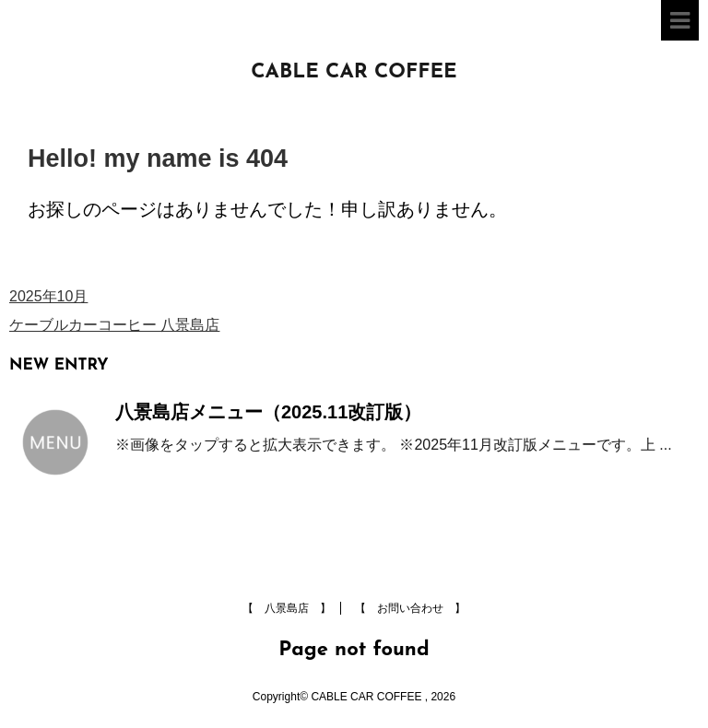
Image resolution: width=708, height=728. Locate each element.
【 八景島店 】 (287, 608)
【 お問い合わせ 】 (410, 608)
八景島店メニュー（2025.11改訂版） (268, 412)
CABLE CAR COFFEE (354, 72)
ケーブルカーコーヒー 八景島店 (114, 325)
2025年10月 (48, 296)
